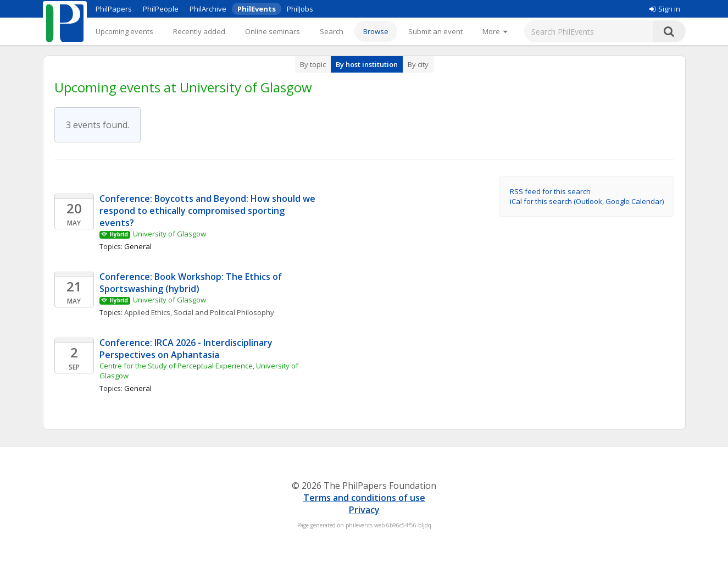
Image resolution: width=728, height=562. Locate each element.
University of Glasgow (170, 234)
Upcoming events (124, 31)
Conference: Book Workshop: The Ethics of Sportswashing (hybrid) (192, 283)
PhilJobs (300, 9)
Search (332, 31)
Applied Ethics (147, 312)
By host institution (367, 64)
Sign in (665, 9)
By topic (313, 64)
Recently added (199, 31)
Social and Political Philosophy (224, 312)
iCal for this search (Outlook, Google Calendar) (587, 201)
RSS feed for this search (550, 191)
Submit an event (435, 31)
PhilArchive (208, 9)
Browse (376, 31)
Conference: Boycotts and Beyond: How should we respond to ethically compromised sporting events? (209, 211)
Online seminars (273, 31)
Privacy (364, 510)
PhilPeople (161, 9)
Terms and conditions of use (364, 498)
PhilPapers (114, 9)
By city (418, 64)
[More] (495, 31)
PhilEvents (257, 9)
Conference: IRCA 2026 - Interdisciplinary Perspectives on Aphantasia (187, 349)
